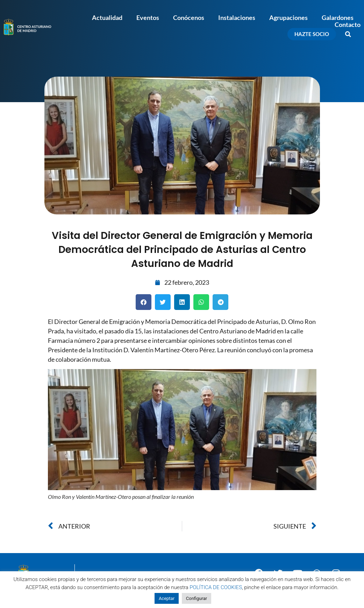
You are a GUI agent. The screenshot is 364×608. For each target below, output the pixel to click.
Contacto (348, 24)
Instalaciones (237, 17)
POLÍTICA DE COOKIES (216, 587)
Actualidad (107, 17)
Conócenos (189, 17)
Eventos (148, 17)
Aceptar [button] (167, 598)
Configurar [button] (197, 598)
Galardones (338, 17)
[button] (348, 34)
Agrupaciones (288, 17)
